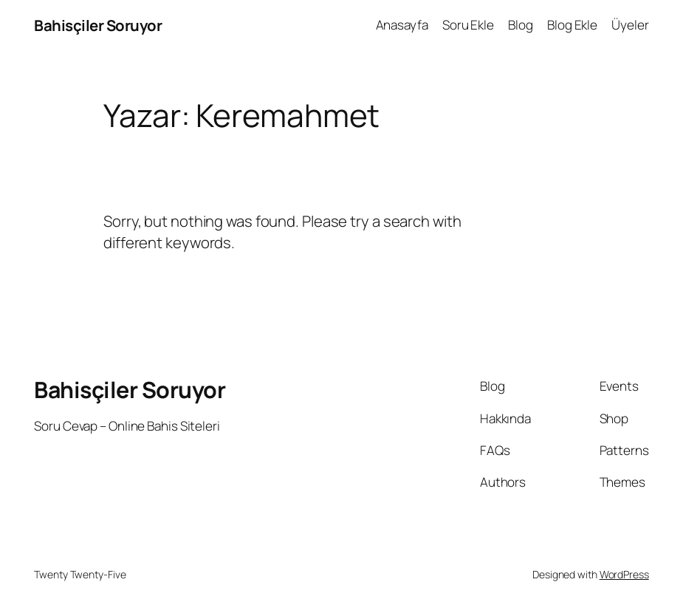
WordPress (624, 574)
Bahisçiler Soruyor (98, 25)
